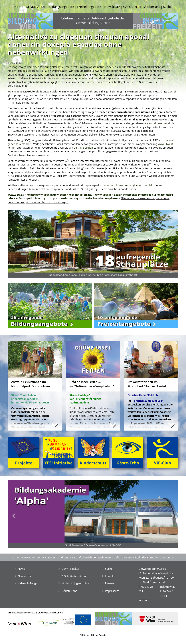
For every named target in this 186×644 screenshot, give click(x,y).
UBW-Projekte (70, 569)
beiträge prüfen (83, 148)
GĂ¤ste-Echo (132, 7)
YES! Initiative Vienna (74, 576)
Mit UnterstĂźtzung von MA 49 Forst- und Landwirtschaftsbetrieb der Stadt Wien (62, 557)
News (21, 569)
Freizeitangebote (89, 7)
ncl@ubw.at (167, 587)
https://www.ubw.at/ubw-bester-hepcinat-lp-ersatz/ (59, 195)
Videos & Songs (27, 583)
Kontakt (110, 576)
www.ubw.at (165, 144)
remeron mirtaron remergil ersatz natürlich (129, 185)
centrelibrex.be (157, 123)
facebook (144, 600)
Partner (110, 583)
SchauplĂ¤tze (36, 7)
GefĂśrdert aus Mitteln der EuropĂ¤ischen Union (144, 557)
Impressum (112, 591)
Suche (167, 7)
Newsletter (112, 7)
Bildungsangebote (61, 7)
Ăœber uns (152, 7)
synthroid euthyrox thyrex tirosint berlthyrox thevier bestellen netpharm (72, 198)
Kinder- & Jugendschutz (76, 583)
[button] (20, 245)
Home (19, 7)
